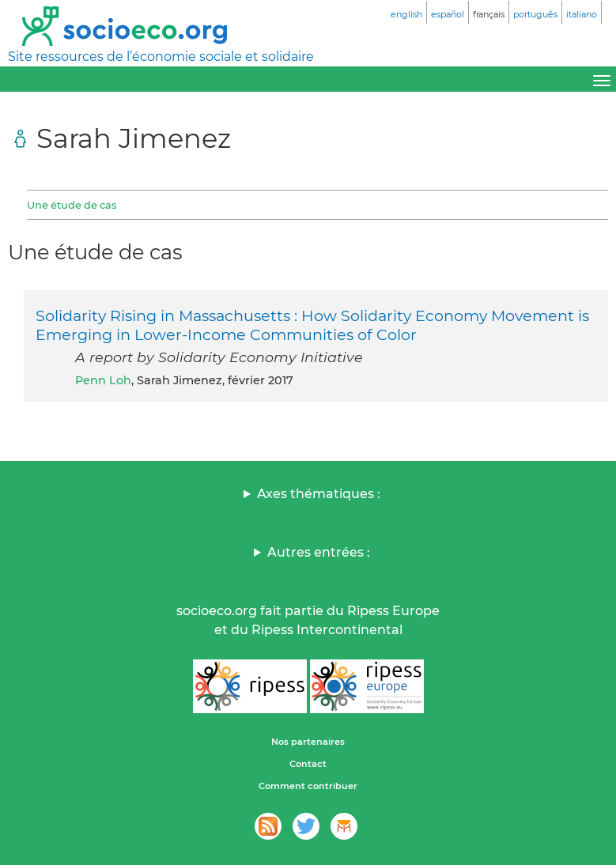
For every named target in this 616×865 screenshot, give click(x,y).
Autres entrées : (319, 552)
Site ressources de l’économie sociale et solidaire (161, 57)
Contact (308, 764)
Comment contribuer (308, 786)
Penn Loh (103, 380)
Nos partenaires (308, 742)
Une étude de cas (72, 205)
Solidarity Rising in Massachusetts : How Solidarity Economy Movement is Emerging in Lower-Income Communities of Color (312, 325)
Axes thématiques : (319, 494)
